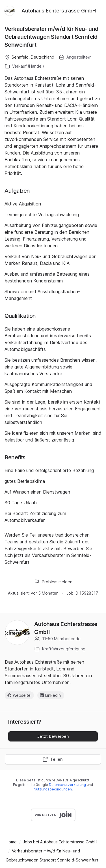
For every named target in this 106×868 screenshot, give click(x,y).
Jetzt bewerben (53, 736)
